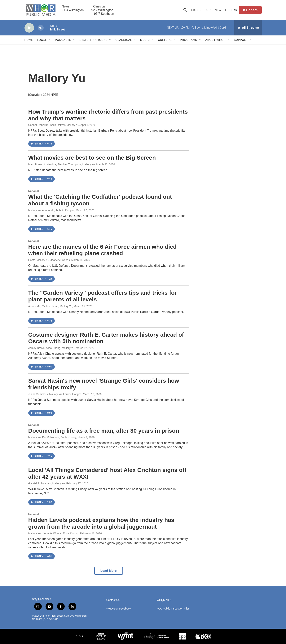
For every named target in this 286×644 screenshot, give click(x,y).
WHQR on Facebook (119, 609)
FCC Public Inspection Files (173, 609)
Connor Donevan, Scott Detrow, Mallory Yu (54, 125)
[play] (29, 28)
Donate (252, 10)
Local (42, 40)
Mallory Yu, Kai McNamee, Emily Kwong (52, 437)
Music (145, 40)
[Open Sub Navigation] (50, 40)
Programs (189, 40)
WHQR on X (164, 600)
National (34, 191)
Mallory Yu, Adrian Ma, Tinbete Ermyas (51, 210)
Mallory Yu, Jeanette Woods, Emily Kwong (53, 533)
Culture (165, 40)
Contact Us (113, 600)
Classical (124, 40)
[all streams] (248, 28)
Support (241, 40)
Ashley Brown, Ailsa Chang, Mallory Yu (51, 348)
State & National (93, 40)
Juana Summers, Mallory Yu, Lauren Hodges (55, 394)
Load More (109, 571)
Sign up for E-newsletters (214, 10)
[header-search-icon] (185, 10)
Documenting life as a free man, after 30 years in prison (104, 431)
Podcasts (63, 40)
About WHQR (216, 40)
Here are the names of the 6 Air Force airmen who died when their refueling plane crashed (103, 250)
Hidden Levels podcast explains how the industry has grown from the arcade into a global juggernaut (101, 523)
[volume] (41, 28)
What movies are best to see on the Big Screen (92, 158)
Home (29, 40)
